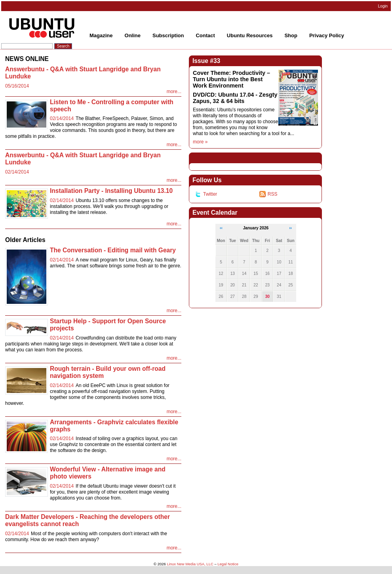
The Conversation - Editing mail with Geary (113, 250)
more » (200, 142)
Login (383, 6)
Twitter (206, 194)
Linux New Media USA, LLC (190, 564)
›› (290, 228)
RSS (268, 194)
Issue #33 (206, 61)
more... (174, 92)
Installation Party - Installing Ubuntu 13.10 (111, 191)
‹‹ (221, 228)
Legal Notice (228, 564)
